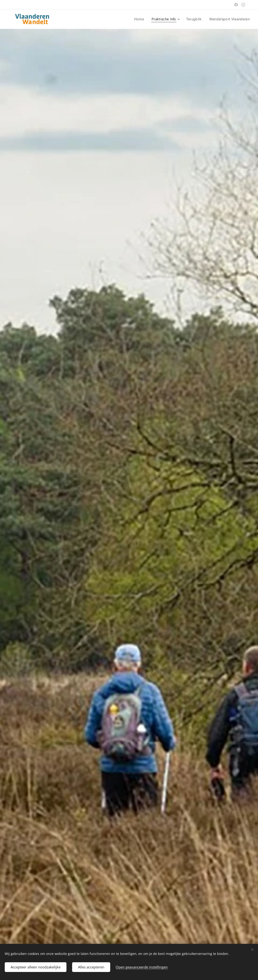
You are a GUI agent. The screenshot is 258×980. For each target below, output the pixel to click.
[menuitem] (143, 19)
